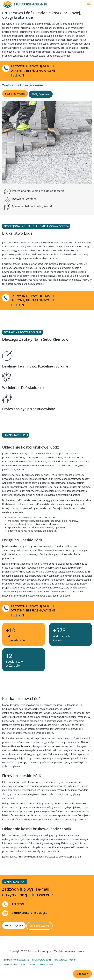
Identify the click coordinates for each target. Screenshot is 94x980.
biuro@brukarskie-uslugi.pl (30, 913)
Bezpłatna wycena (15, 94)
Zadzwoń (82, 974)
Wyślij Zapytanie (41, 94)
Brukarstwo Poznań (65, 960)
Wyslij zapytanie (14, 925)
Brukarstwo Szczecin (15, 964)
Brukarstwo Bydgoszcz (16, 960)
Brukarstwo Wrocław (41, 964)
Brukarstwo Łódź (42, 960)
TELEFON (18, 904)
